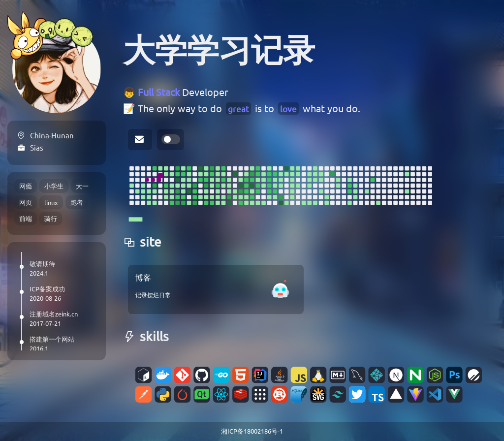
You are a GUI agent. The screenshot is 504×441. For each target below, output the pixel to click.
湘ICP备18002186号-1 (252, 431)
